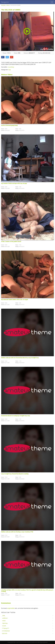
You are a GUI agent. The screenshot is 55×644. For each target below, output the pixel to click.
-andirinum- (5, 618)
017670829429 (6, 631)
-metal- (4, 621)
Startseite (3, 5)
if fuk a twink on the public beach (11, 242)
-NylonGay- (5, 623)
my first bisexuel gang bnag (9, 125)
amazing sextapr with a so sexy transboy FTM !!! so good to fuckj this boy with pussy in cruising (27, 591)
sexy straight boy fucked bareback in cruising (15, 474)
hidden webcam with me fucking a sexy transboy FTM (17, 532)
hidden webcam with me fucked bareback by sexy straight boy (20, 358)
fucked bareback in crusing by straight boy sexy (16, 416)
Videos (8, 5)
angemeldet (11, 608)
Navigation (5, 2)
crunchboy (11, 67)
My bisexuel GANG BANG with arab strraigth (15, 300)
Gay (10, 70)
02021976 (5, 633)
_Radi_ (4, 616)
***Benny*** (6, 628)
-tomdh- (4, 626)
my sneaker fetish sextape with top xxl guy (14, 183)
